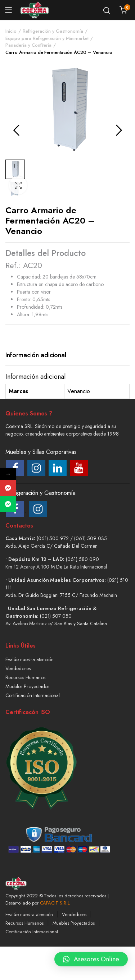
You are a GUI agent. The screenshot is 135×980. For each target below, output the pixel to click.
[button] (18, 186)
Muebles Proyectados (27, 686)
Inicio (11, 31)
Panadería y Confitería (28, 45)
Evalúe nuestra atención (30, 659)
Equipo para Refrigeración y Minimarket (47, 38)
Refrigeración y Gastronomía (53, 31)
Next (119, 130)
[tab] (36, 355)
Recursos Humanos (25, 677)
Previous (16, 130)
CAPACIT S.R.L (55, 903)
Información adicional (36, 355)
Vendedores (18, 668)
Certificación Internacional (33, 695)
